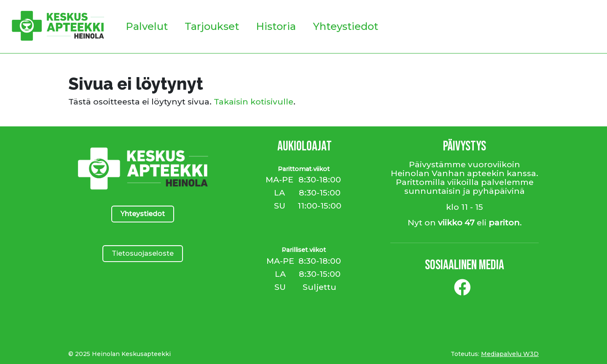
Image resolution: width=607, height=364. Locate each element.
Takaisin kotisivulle (254, 102)
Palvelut (147, 26)
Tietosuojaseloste (143, 253)
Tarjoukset (212, 26)
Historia (276, 26)
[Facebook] (462, 291)
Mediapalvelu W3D (510, 354)
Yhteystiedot (345, 26)
